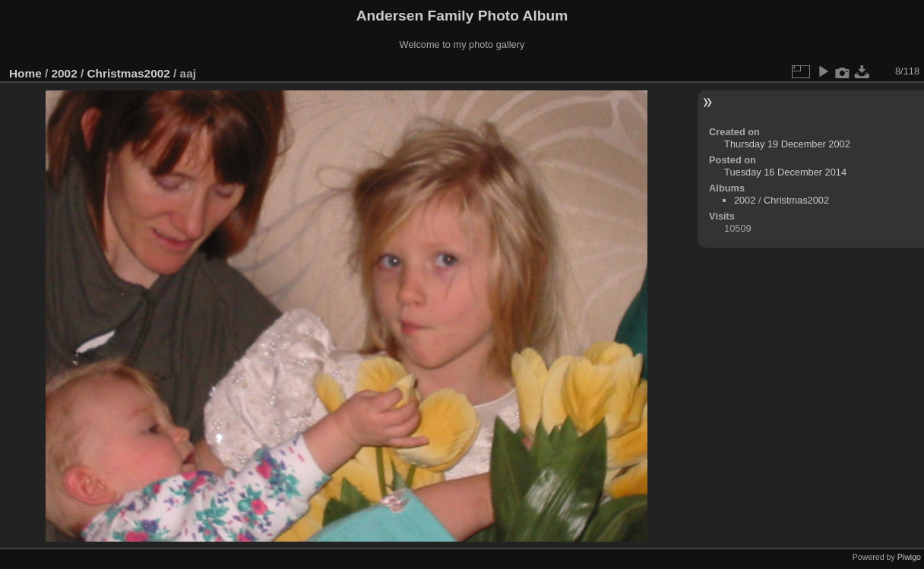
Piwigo (909, 557)
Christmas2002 (128, 73)
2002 (65, 73)
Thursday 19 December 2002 (787, 144)
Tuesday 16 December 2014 (785, 172)
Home (25, 73)
